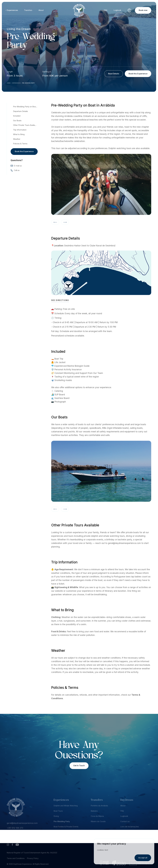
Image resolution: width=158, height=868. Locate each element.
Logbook (117, 10)
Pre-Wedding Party (29, 83)
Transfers (28, 10)
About (41, 10)
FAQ (106, 10)
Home (9, 83)
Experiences (12, 10)
